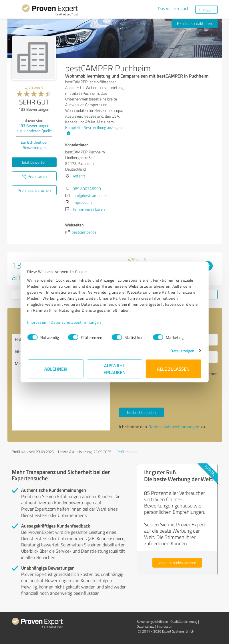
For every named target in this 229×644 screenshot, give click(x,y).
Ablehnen (56, 369)
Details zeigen (182, 351)
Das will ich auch (174, 9)
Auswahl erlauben (114, 369)
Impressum (38, 322)
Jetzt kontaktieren (195, 23)
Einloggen (206, 9)
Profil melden (127, 452)
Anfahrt (79, 176)
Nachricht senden (141, 412)
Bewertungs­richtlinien (152, 622)
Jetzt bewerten (34, 162)
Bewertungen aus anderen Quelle (34, 128)
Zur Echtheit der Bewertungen (34, 145)
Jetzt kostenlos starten (177, 563)
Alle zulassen (174, 369)
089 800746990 (87, 188)
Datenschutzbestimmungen (77, 322)
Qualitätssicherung (184, 622)
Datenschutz (146, 626)
